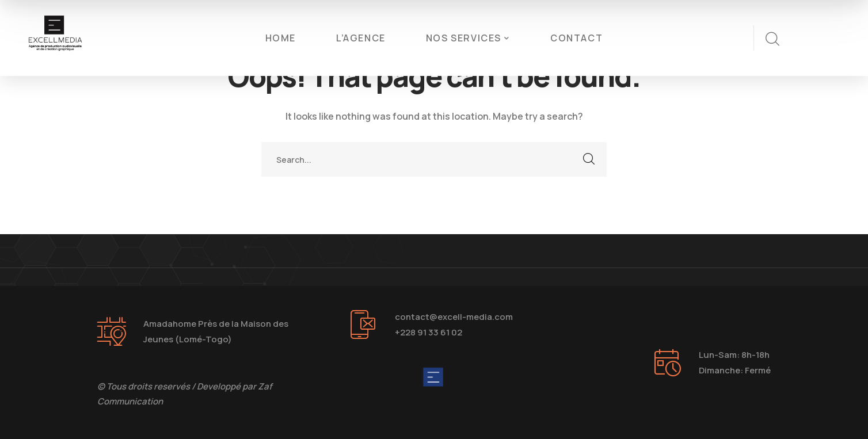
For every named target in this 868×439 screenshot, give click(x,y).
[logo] (55, 37)
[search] (772, 39)
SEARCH (589, 159)
